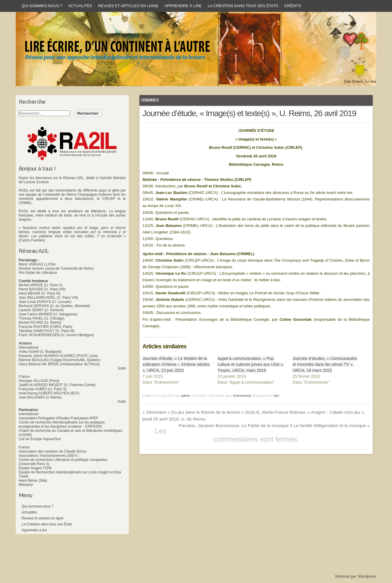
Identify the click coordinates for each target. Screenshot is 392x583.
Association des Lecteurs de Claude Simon (53, 451)
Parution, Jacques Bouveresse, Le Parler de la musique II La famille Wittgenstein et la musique (274, 425)
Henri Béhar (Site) (33, 481)
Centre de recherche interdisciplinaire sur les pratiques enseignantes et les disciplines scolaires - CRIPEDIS (62, 424)
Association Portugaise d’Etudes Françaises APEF (58, 418)
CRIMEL (25, 203)
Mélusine (26, 485)
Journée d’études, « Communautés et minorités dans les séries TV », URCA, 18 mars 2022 (325, 364)
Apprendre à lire (183, 6)
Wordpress (367, 576)
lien (276, 396)
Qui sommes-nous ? (42, 6)
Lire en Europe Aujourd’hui (40, 439)
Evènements (150, 100)
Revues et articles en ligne (128, 6)
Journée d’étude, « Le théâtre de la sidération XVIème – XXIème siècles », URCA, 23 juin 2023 (176, 364)
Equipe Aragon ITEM (35, 468)
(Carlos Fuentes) (32, 240)
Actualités (80, 6)
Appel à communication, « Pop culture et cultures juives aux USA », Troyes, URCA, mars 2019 (251, 364)
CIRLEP (108, 199)
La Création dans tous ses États (243, 6)
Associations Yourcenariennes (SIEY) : (49, 456)
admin (185, 396)
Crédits (292, 6)
